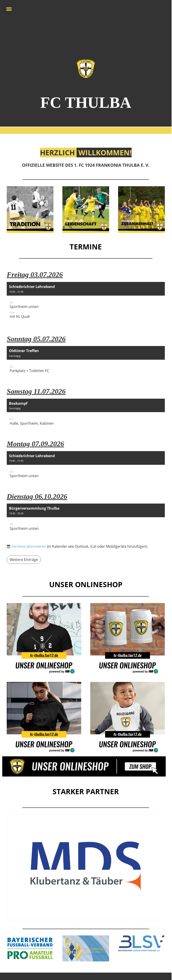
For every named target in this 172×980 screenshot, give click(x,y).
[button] (86, 303)
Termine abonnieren (29, 546)
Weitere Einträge (24, 560)
